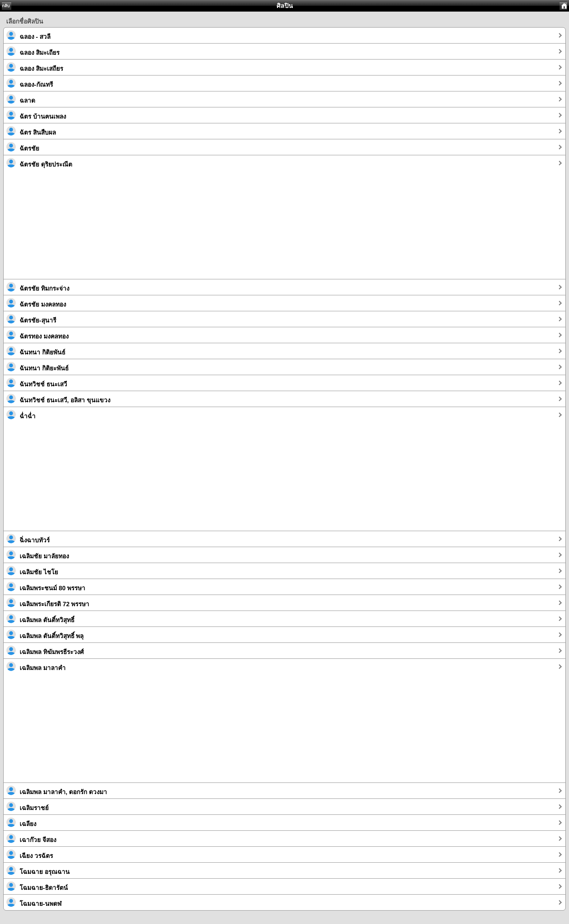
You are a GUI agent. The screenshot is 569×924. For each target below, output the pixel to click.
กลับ (6, 6)
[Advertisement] (221, 228)
